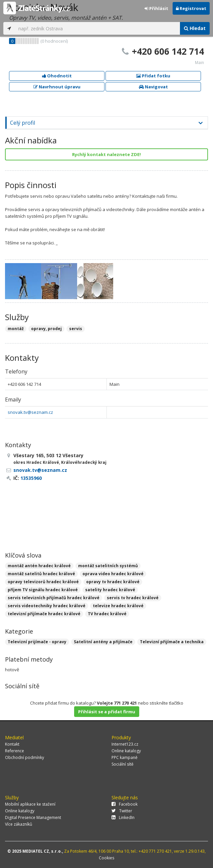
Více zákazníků (19, 824)
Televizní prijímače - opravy (37, 642)
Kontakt (12, 744)
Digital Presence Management (33, 817)
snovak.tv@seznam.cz (30, 412)
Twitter (122, 811)
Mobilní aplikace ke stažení (30, 804)
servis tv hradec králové (133, 598)
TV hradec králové (107, 614)
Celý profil (23, 123)
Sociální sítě (123, 764)
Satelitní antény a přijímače (103, 642)
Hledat (195, 28)
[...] (97, 28)
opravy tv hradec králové (113, 582)
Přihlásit (156, 8)
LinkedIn (123, 817)
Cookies (106, 858)
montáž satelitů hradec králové (41, 574)
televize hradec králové (118, 606)
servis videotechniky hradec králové (47, 606)
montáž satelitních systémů (108, 566)
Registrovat (191, 8)
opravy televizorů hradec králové (43, 582)
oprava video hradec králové (113, 574)
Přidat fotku (153, 76)
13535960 (31, 478)
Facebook (125, 804)
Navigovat (153, 87)
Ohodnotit (57, 76)
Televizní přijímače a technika (172, 642)
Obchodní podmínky (25, 757)
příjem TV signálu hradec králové (43, 590)
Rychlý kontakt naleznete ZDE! (106, 154)
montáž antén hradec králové (39, 566)
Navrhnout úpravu (57, 87)
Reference (15, 751)
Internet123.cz (125, 744)
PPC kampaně (125, 757)
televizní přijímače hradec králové (44, 614)
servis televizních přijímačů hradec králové (54, 598)
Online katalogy (126, 751)
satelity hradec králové (110, 590)
